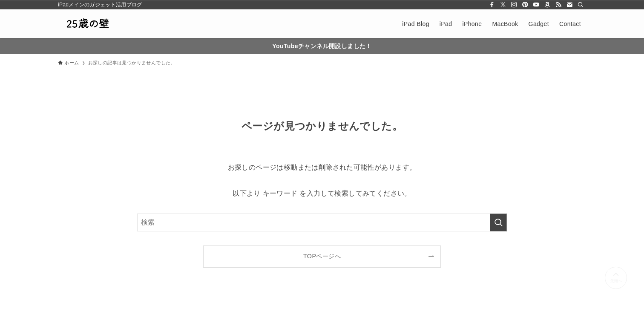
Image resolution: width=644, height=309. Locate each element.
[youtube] (536, 5)
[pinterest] (525, 5)
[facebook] (492, 5)
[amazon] (547, 5)
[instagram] (514, 5)
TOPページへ (322, 256)
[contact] (569, 5)
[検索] (581, 5)
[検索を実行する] (498, 222)
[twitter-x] (503, 5)
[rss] (558, 5)
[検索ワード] (322, 222)
